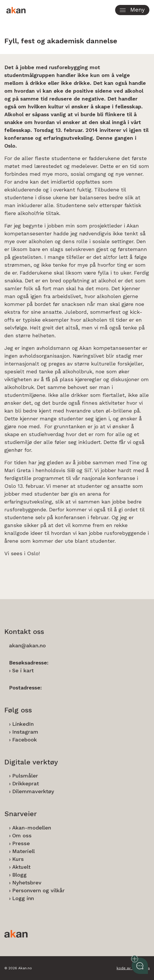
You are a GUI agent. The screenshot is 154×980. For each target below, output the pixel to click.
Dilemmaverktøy (33, 791)
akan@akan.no (27, 645)
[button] (132, 10)
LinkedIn (23, 724)
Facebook (25, 740)
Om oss (22, 835)
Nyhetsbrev (27, 883)
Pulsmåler (25, 776)
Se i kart (23, 670)
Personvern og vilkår (38, 890)
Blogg (19, 875)
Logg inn (23, 898)
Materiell (23, 851)
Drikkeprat (26, 783)
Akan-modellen (32, 828)
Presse (21, 843)
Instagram (25, 732)
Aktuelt (21, 867)
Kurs (18, 859)
